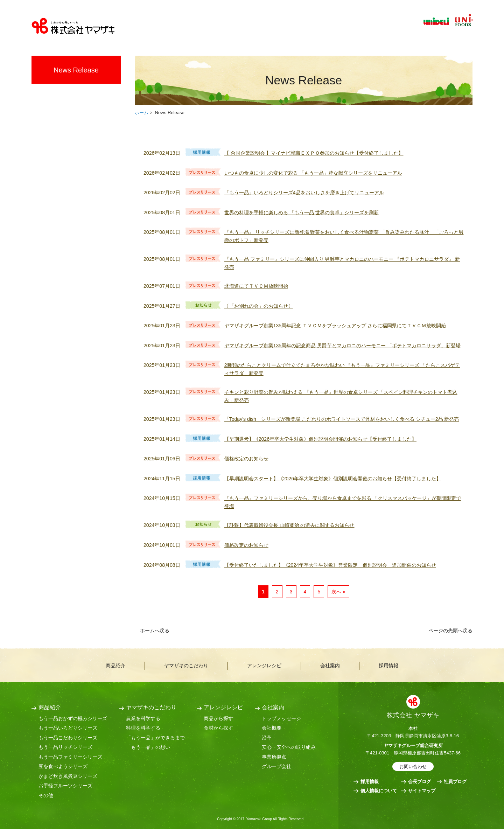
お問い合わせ (413, 767)
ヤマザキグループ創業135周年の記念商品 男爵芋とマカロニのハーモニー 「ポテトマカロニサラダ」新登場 (342, 346)
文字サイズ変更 (462, 35)
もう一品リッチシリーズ (65, 747)
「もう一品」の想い (148, 747)
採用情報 (388, 28)
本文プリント (454, 112)
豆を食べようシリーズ (63, 766)
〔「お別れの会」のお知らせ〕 (259, 306)
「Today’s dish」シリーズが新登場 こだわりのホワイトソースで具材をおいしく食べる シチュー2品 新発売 (342, 419)
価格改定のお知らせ (246, 459)
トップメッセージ (281, 718)
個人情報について (379, 791)
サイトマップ (422, 791)
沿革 (267, 738)
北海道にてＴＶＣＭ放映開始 (256, 286)
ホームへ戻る (155, 631)
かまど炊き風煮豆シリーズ (68, 776)
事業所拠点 (274, 757)
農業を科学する (143, 718)
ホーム (142, 113)
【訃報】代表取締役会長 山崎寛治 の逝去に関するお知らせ (289, 525)
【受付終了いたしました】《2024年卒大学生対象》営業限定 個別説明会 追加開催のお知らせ (330, 565)
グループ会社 (276, 766)
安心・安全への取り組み (289, 747)
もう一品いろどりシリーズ (68, 728)
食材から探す (218, 728)
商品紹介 (164, 28)
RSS (457, 138)
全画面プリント (413, 112)
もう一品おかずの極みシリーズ (73, 718)
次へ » (338, 592)
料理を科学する (143, 728)
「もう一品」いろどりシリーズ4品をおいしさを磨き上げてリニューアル (304, 193)
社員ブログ (455, 782)
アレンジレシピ (282, 28)
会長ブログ (419, 782)
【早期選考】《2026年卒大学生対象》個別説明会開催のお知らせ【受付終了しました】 (320, 439)
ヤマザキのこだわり (219, 28)
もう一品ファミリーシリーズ (70, 757)
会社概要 (272, 728)
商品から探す (218, 718)
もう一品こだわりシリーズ (68, 738)
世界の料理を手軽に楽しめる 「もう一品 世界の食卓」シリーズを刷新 (302, 213)
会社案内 (339, 28)
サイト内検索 (435, 35)
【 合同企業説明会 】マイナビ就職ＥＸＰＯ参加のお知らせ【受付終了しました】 (314, 153)
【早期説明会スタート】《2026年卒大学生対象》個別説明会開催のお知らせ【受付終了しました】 (333, 479)
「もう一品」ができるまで (155, 738)
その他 (46, 795)
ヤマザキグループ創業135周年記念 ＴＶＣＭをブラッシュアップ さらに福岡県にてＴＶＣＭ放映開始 (335, 326)
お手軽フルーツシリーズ (65, 786)
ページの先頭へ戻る (450, 631)
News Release (76, 70)
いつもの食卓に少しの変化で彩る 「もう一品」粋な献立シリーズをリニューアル (313, 173)
